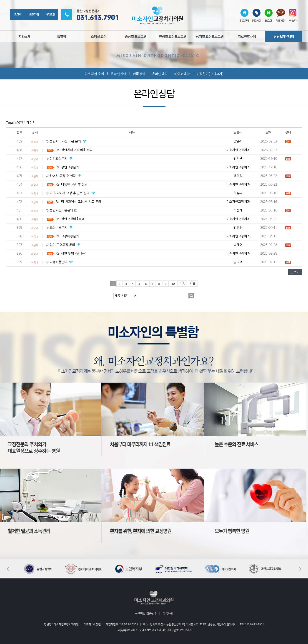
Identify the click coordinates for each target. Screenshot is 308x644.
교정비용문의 (59, 228)
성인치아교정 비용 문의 (66, 141)
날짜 (269, 132)
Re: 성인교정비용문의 (70, 219)
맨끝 (193, 284)
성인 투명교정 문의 (63, 245)
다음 (182, 284)
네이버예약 (182, 74)
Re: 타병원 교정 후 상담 (72, 184)
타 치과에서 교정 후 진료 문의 (70, 193)
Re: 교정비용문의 (67, 236)
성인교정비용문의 (62, 210)
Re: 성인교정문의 (67, 167)
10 (173, 284)
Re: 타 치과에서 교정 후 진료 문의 (78, 202)
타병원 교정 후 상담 (63, 176)
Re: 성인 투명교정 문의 (71, 253)
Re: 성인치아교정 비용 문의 (74, 150)
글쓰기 (295, 272)
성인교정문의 (59, 159)
